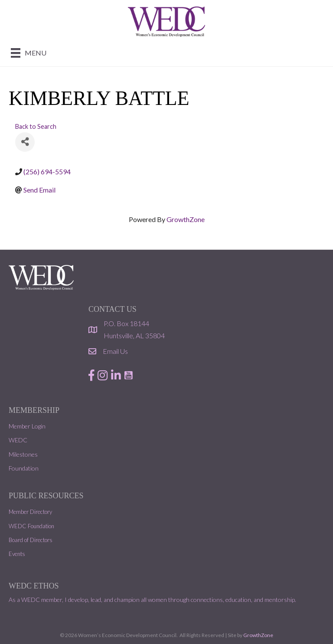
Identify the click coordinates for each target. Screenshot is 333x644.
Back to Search (36, 126)
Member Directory (30, 512)
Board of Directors (31, 540)
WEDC (18, 440)
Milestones (23, 454)
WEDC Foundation (31, 526)
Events (17, 554)
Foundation (24, 468)
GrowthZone (186, 219)
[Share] (25, 142)
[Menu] (29, 53)
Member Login (27, 426)
